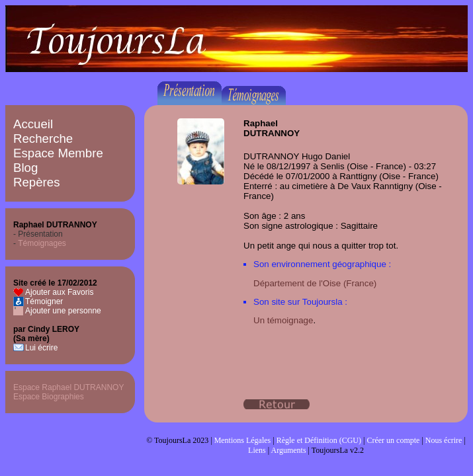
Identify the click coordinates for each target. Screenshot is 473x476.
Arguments (288, 450)
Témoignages (42, 243)
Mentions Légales (243, 440)
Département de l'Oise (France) (315, 283)
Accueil (33, 124)
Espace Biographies (49, 397)
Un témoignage (283, 320)
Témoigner (44, 301)
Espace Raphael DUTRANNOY (68, 387)
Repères (37, 182)
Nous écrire (444, 440)
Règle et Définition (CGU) (319, 440)
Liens (257, 450)
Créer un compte (393, 440)
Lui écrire (41, 348)
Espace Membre (58, 153)
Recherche (43, 139)
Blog (25, 168)
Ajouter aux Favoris (59, 292)
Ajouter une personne (63, 311)
